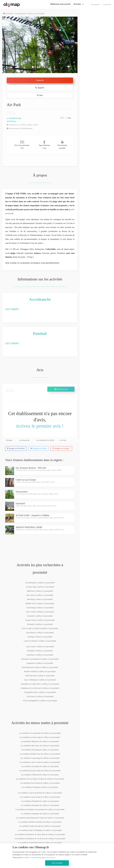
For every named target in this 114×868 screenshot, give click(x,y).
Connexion (107, 4)
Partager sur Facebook (16, 448)
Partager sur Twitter (39, 448)
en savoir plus (50, 857)
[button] (8, 45)
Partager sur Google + (61, 448)
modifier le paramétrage (32, 857)
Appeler (40, 88)
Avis (40, 95)
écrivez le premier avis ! (40, 426)
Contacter (40, 80)
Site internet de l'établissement (20, 128)
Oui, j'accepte (57, 863)
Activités (77, 4)
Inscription (95, 4)
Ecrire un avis (61, 389)
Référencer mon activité (60, 4)
